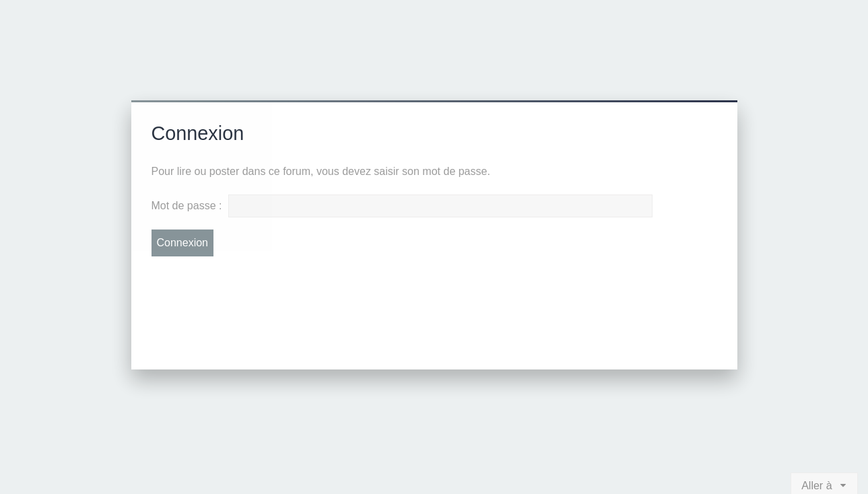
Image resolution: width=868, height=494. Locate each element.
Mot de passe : (187, 206)
